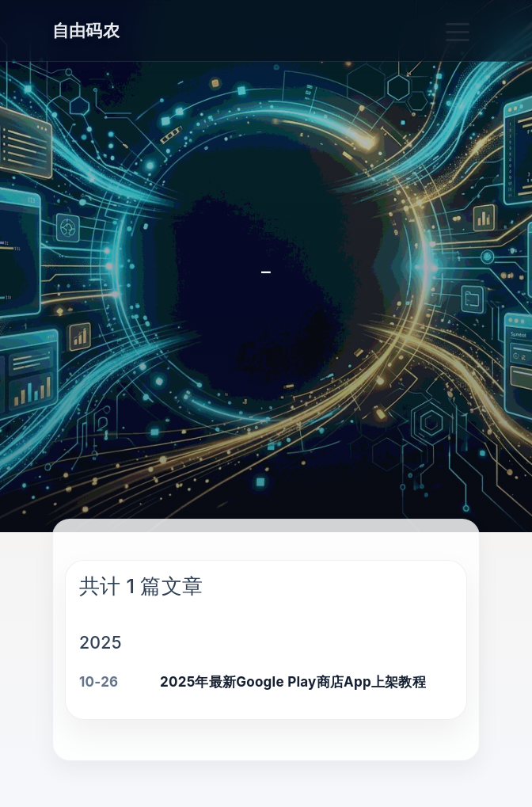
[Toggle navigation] (458, 30)
